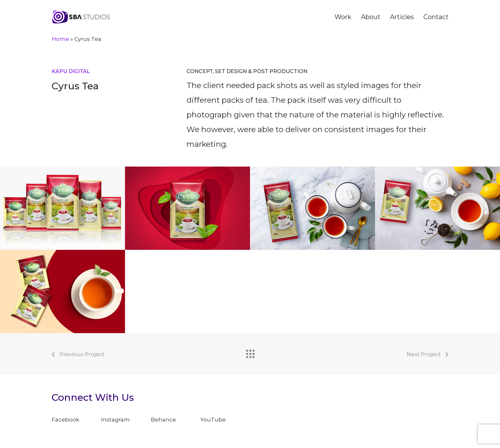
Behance (163, 420)
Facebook (65, 420)
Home (60, 39)
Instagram (115, 420)
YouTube (213, 420)
